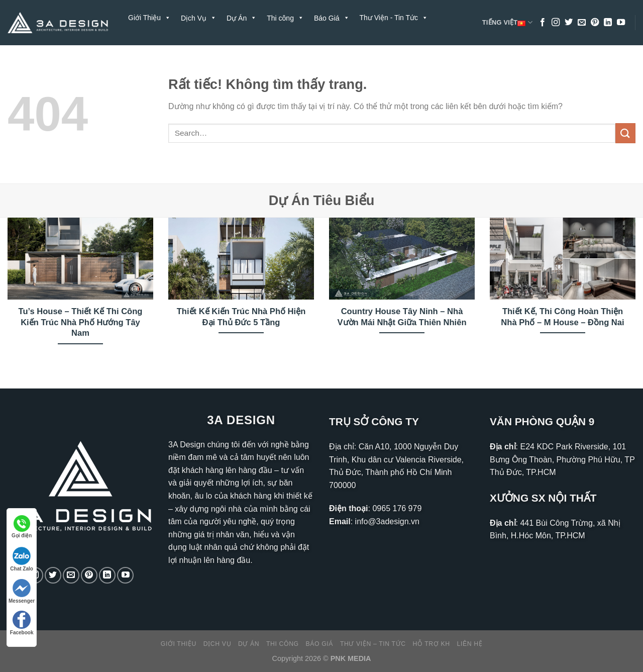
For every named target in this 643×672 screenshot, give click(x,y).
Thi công (283, 644)
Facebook (22, 623)
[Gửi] (625, 133)
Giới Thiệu (149, 18)
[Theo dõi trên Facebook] (543, 23)
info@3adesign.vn (387, 521)
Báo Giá (320, 644)
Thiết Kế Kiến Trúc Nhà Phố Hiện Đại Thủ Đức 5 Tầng (241, 317)
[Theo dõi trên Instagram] (556, 23)
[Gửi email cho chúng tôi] (582, 23)
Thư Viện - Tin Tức (394, 18)
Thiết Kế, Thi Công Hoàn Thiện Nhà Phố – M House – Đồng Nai (562, 317)
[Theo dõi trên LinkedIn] (608, 23)
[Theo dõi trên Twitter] (569, 23)
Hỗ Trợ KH (150, 53)
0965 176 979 (397, 508)
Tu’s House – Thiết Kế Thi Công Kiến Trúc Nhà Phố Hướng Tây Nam (81, 322)
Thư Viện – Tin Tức (373, 644)
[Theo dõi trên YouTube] (621, 23)
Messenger (22, 591)
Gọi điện (22, 527)
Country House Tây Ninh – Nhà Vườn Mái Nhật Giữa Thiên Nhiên (402, 317)
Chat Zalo (22, 559)
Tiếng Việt (507, 23)
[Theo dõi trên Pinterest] (595, 23)
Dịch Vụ (217, 644)
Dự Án (249, 644)
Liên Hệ (194, 53)
